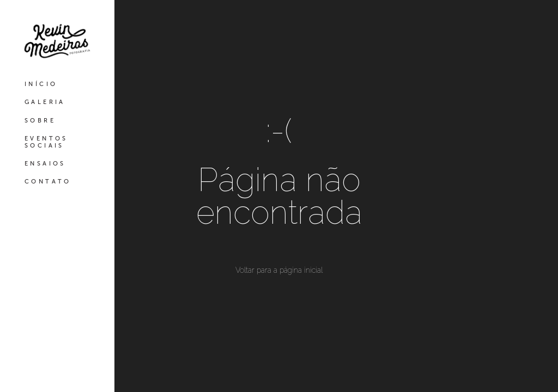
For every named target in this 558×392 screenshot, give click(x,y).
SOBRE (40, 121)
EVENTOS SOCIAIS (46, 142)
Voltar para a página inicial (279, 270)
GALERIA (45, 102)
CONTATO (48, 182)
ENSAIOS (45, 164)
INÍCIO (41, 84)
